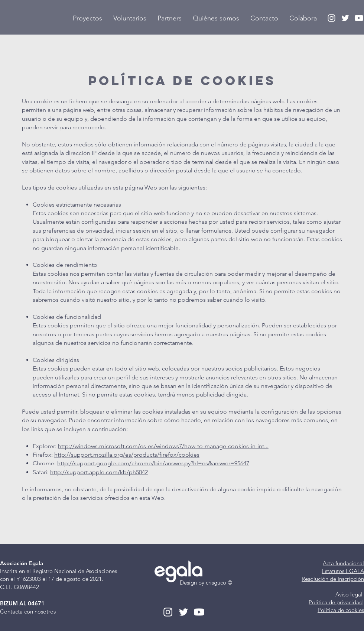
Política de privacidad (336, 602)
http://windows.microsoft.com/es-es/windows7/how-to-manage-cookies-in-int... (163, 446)
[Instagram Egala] (331, 18)
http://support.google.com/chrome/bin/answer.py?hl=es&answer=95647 (153, 463)
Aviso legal (349, 594)
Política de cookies (341, 610)
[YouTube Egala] (359, 18)
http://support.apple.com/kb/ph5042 (99, 472)
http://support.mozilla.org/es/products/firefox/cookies (127, 455)
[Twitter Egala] (345, 18)
